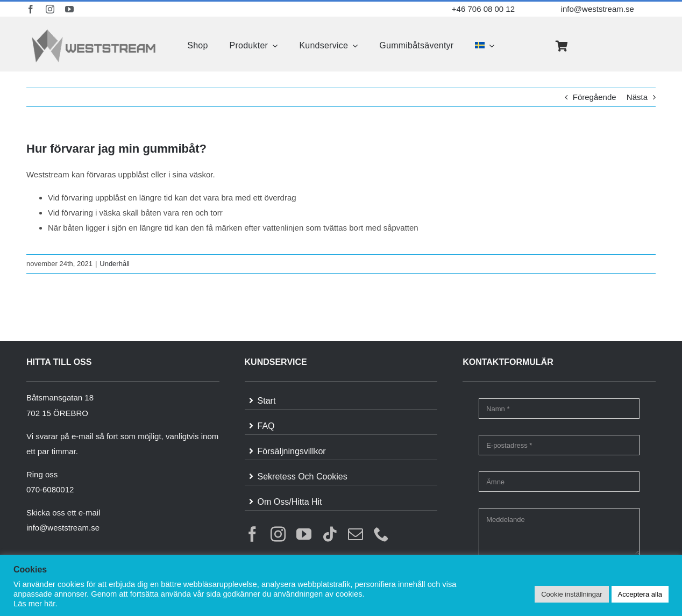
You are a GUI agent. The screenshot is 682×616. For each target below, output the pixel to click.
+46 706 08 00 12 (483, 9)
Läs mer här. (35, 604)
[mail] (356, 534)
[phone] (381, 534)
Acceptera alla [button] (640, 594)
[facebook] (31, 9)
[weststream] (94, 32)
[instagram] (50, 9)
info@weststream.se (598, 9)
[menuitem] (485, 46)
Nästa (637, 97)
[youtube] (69, 9)
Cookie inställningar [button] (571, 594)
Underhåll (115, 264)
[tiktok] (330, 534)
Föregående (595, 97)
